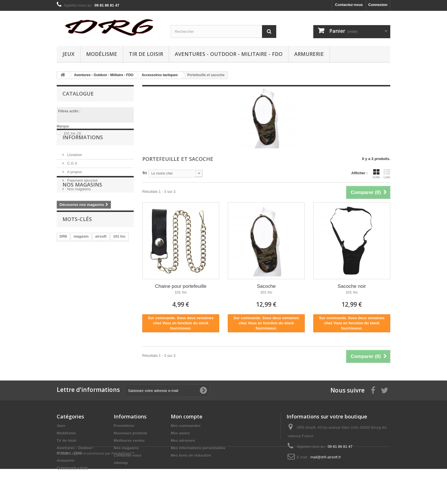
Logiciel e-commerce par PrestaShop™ (102, 488)
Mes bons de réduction (191, 455)
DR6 (63, 289)
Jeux (68, 54)
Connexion (378, 5)
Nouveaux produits (131, 433)
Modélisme (102, 54)
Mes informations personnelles (198, 448)
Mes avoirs (180, 433)
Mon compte (187, 416)
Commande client (72, 468)
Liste (387, 174)
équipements (115, 297)
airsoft (101, 289)
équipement (91, 306)
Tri (145, 173)
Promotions (124, 426)
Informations (83, 159)
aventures (116, 306)
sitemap (121, 463)
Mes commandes (186, 426)
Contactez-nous (349, 5)
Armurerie (309, 54)
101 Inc (72, 133)
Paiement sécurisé (82, 200)
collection (68, 297)
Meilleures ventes (129, 441)
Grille (376, 174)
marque (90, 297)
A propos (74, 192)
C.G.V (72, 183)
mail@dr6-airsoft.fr (326, 457)
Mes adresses (183, 441)
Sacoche (266, 286)
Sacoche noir (352, 286)
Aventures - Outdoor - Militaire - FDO (229, 54)
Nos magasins (78, 209)
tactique (67, 306)
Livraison (74, 175)
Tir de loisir (146, 54)
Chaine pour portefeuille (181, 286)
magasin (81, 289)
